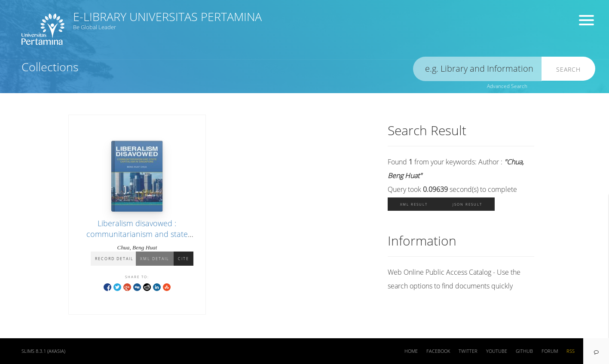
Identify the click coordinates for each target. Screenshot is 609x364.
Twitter (468, 351)
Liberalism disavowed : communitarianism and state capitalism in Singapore (137, 234)
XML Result (414, 204)
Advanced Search (507, 86)
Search (568, 69)
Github (524, 351)
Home (411, 351)
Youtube (497, 351)
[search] (477, 69)
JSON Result (467, 204)
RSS (571, 351)
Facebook (438, 351)
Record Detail (114, 259)
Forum (550, 351)
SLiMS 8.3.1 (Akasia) (43, 351)
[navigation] (596, 351)
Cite (184, 259)
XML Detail (155, 259)
